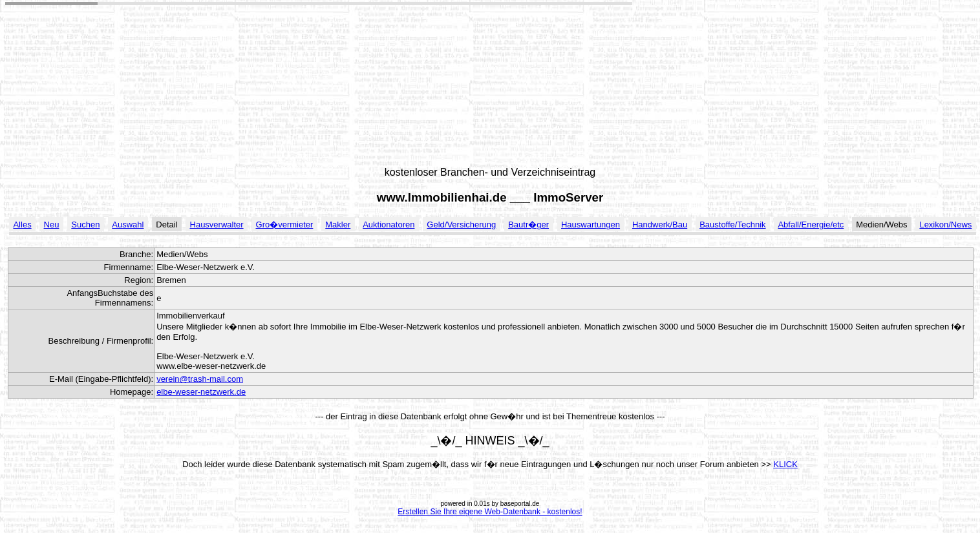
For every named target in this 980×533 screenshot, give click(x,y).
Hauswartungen (591, 225)
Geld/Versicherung (461, 225)
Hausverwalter (217, 225)
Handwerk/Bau (660, 225)
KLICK (785, 464)
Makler (338, 225)
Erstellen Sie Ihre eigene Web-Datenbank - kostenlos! (490, 512)
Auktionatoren (389, 225)
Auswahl (128, 225)
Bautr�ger (528, 225)
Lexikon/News (945, 225)
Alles (22, 225)
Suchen (85, 225)
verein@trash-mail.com (200, 379)
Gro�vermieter (285, 225)
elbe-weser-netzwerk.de (201, 392)
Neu (52, 225)
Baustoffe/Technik (732, 225)
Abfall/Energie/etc (811, 225)
